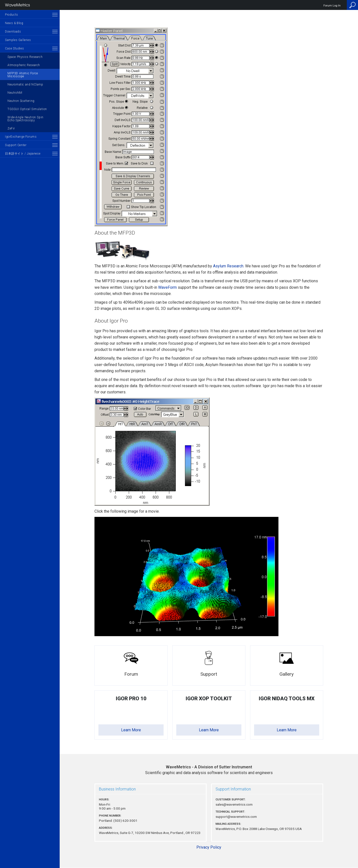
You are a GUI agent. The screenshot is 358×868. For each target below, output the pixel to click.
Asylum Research (228, 266)
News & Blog (14, 23)
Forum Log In (332, 6)
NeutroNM (15, 93)
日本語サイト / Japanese (23, 154)
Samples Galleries (18, 40)
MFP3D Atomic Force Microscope (23, 75)
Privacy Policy (209, 847)
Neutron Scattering (21, 101)
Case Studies (14, 48)
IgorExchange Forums (21, 137)
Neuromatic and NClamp (25, 84)
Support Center (16, 145)
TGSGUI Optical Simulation (27, 109)
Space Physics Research (25, 57)
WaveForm (167, 287)
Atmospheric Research (24, 65)
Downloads (13, 32)
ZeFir (11, 128)
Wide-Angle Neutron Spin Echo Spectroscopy (25, 119)
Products (12, 15)
